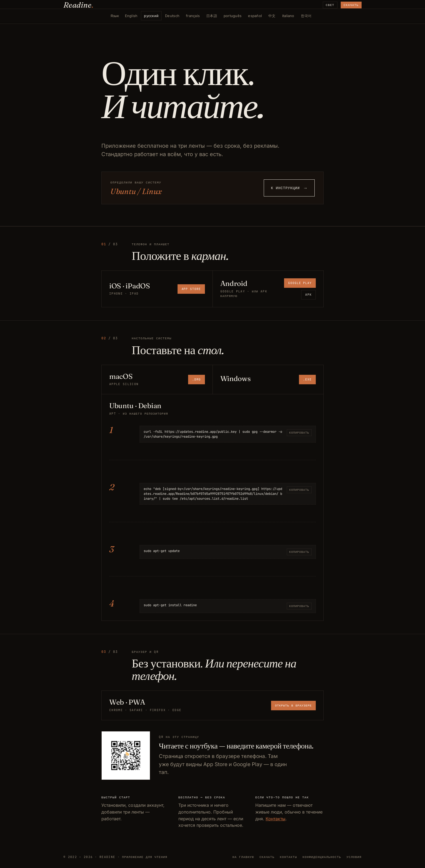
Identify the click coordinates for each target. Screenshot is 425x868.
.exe (307, 379)
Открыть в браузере (293, 705)
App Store (191, 289)
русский (151, 16)
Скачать (351, 5)
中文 (272, 16)
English (131, 16)
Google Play (300, 283)
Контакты (276, 819)
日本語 (212, 16)
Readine (78, 5)
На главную (243, 857)
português (233, 16)
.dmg (197, 379)
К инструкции (289, 188)
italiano (288, 16)
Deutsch (172, 16)
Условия (354, 857)
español (255, 16)
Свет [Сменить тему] (330, 5)
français (193, 16)
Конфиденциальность (322, 857)
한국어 (306, 16)
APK (308, 295)
